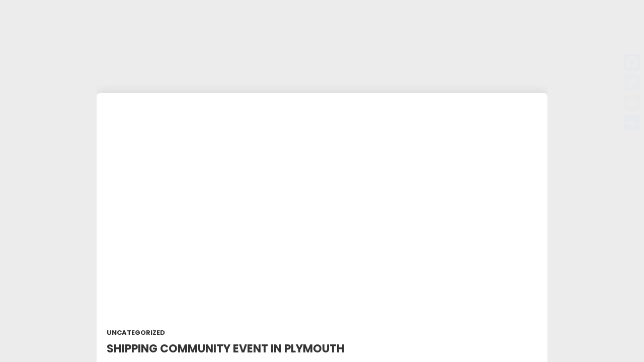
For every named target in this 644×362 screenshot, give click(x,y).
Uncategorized (136, 333)
